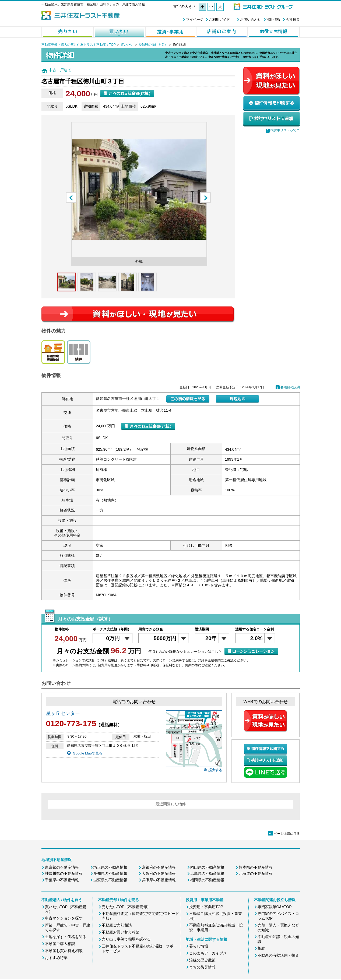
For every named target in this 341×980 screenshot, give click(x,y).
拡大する (215, 770)
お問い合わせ (251, 20)
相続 (261, 948)
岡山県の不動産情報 (207, 867)
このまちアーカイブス (208, 953)
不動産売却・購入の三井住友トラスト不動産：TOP (79, 45)
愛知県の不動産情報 (110, 873)
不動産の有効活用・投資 (278, 955)
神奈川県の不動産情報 (64, 873)
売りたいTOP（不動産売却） (126, 907)
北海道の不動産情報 (256, 873)
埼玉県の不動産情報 (110, 867)
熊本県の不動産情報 (256, 867)
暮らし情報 (199, 946)
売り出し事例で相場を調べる (126, 939)
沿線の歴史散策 (202, 960)
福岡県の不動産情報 (207, 880)
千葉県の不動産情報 (62, 880)
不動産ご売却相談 (117, 925)
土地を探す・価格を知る (66, 937)
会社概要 (293, 20)
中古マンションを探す (64, 918)
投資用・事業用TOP (206, 907)
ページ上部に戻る (284, 834)
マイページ (195, 20)
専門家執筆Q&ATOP (275, 907)
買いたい (127, 45)
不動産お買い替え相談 (64, 951)
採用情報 (273, 20)
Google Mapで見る (88, 753)
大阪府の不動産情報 (159, 873)
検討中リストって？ (285, 130)
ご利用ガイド (219, 20)
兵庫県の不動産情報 (159, 880)
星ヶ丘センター (63, 713)
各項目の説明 (290, 387)
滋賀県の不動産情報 (110, 880)
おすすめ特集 (56, 958)
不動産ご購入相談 (60, 944)
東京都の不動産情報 (62, 867)
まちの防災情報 (202, 967)
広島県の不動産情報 (207, 873)
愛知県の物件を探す (153, 45)
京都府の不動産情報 (159, 867)
